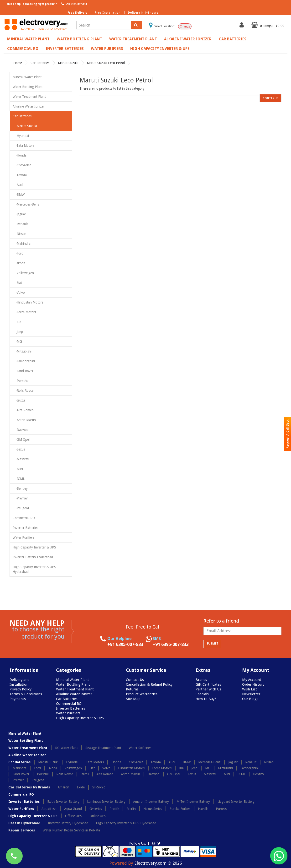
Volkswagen (73, 768)
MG (208, 768)
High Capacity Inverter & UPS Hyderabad (34, 569)
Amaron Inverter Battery (151, 802)
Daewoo (154, 774)
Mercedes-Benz (209, 762)
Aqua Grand (73, 809)
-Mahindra (22, 244)
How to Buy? (206, 699)
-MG (17, 342)
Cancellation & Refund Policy (149, 684)
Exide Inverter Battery (63, 802)
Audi (172, 762)
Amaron (63, 787)
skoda (53, 768)
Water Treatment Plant (133, 39)
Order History (253, 684)
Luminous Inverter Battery (106, 802)
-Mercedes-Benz (26, 204)
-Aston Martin (24, 420)
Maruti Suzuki (68, 63)
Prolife (114, 809)
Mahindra (20, 768)
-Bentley (20, 488)
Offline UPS (74, 816)
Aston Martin (130, 774)
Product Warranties (142, 694)
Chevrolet (136, 762)
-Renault (20, 224)
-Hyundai (21, 136)
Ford (37, 768)
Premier (18, 780)
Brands (201, 680)
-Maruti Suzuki (25, 126)
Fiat (92, 768)
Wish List (249, 689)
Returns (132, 689)
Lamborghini (249, 768)
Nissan (269, 762)
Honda (116, 762)
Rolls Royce (65, 774)
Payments (18, 699)
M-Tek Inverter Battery (193, 802)
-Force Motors (24, 312)
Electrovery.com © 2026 (158, 863)
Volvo (106, 768)
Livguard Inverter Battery (236, 802)
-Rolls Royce (23, 391)
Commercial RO (23, 49)
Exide (81, 787)
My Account (252, 680)
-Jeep (18, 332)
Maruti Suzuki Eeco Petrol (106, 63)
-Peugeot (21, 508)
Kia (181, 768)
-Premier (20, 498)
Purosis (221, 809)
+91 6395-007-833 (74, 4)
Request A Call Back (287, 434)
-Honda (20, 155)
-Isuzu (19, 400)
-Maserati (21, 459)
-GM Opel (21, 439)
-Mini (18, 469)
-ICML (19, 479)
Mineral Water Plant (28, 39)
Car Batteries (233, 39)
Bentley (259, 774)
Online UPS (98, 816)
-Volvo (19, 293)
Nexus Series (153, 809)
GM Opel (174, 774)
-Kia (17, 322)
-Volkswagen (23, 273)
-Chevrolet (22, 165)
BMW (187, 762)
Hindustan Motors (131, 768)
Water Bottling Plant (79, 39)
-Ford (18, 253)
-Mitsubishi (22, 351)
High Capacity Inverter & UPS (160, 49)
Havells (203, 809)
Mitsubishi (225, 768)
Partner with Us (208, 689)
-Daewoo (21, 430)
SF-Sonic (99, 787)
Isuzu (85, 774)
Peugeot (38, 780)
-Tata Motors (23, 146)
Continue (270, 98)
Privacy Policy (21, 689)
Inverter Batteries (65, 49)
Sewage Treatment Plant (103, 748)
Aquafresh (49, 809)
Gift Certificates (208, 684)
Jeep (194, 768)
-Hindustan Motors (28, 302)
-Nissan (19, 234)
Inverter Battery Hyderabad (33, 557)
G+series (96, 809)
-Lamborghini (24, 361)
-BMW (19, 195)
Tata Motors (95, 762)
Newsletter (251, 694)
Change (185, 27)
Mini (227, 774)
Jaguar (233, 762)
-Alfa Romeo (23, 410)
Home (18, 63)
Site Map (133, 699)
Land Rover (21, 774)
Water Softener (140, 748)
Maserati (210, 774)
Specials (202, 694)
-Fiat (17, 283)
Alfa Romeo (105, 774)
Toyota (156, 762)
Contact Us (135, 680)
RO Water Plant (66, 748)
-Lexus (19, 449)
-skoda (19, 263)
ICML (242, 774)
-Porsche (21, 381)
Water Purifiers (107, 49)
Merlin (131, 809)
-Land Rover (23, 371)
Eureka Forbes (180, 809)
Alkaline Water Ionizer (188, 39)
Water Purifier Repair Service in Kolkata (71, 830)
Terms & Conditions (26, 694)
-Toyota (20, 175)
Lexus (192, 774)
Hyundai (72, 762)
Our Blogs (250, 699)
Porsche (43, 774)
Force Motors (162, 768)
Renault (251, 762)
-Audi (18, 185)
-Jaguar (19, 214)
